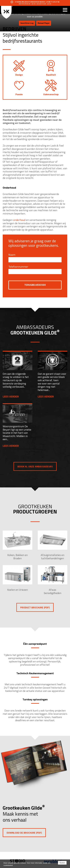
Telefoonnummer (18, 267)
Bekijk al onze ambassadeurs (35, 466)
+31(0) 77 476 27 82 (52, 2)
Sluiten (62, 863)
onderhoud (20, 220)
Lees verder (11, 397)
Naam (12, 255)
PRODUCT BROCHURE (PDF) (35, 607)
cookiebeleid (8, 865)
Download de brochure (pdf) (24, 833)
